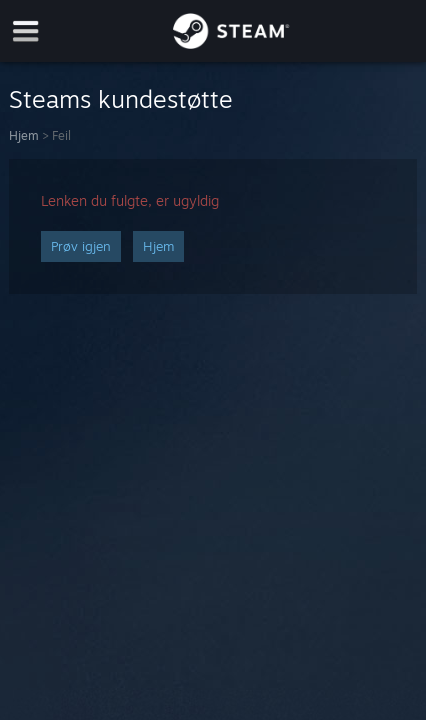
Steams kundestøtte (121, 99)
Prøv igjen (81, 246)
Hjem (24, 135)
